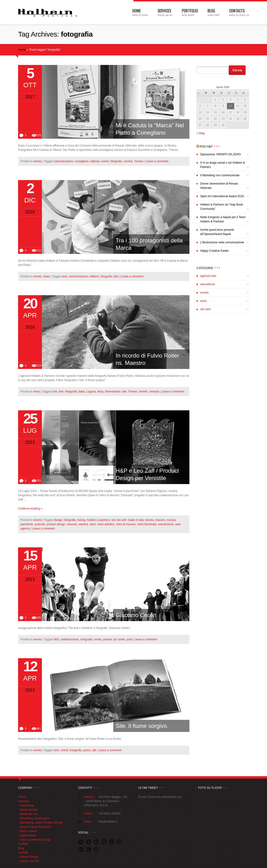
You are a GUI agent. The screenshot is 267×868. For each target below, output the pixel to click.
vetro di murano (126, 524)
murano (160, 520)
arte (65, 276)
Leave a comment (157, 161)
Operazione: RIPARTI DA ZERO (220, 154)
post (129, 639)
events (37, 161)
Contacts (237, 11)
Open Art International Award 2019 (222, 196)
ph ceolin (119, 639)
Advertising (27, 805)
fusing (81, 520)
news (46, 276)
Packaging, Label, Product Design (41, 823)
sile (124, 392)
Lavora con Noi (29, 861)
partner (107, 639)
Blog (211, 11)
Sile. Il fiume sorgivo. (142, 726)
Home (136, 11)
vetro (93, 524)
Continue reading (30, 509)
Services (164, 11)
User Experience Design (35, 840)
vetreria (83, 524)
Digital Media (28, 835)
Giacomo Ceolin (136, 615)
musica (171, 520)
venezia (154, 392)
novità (98, 639)
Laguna (91, 392)
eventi (105, 161)
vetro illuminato (147, 524)
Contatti (23, 853)
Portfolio (190, 11)
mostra (128, 161)
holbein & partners (98, 520)
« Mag (200, 133)
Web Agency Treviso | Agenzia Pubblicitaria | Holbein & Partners (48, 13)
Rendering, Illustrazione (35, 818)
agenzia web (208, 276)
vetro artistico (106, 524)
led (114, 520)
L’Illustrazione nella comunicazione (222, 242)
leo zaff (121, 520)
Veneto (143, 392)
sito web (205, 309)
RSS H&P (206, 147)
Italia (82, 392)
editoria (95, 161)
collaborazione (70, 639)
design (58, 520)
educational (207, 284)
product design (56, 524)
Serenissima (113, 392)
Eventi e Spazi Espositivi (35, 827)
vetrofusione (166, 524)
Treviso (139, 161)
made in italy (135, 520)
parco (87, 750)
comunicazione (64, 161)
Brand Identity (29, 810)
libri (116, 276)
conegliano (82, 161)
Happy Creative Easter (215, 251)
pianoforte (27, 524)
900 (56, 639)
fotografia (116, 161)
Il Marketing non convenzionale (220, 175)
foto (61, 392)
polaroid (40, 524)
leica (100, 392)
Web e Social (28, 831)
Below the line (29, 814)
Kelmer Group (29, 857)
